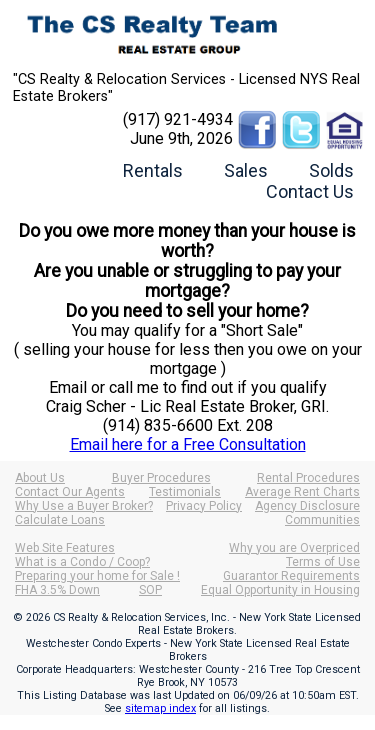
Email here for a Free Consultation (188, 444)
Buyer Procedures (161, 478)
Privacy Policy (204, 506)
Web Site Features (65, 548)
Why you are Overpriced (294, 548)
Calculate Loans (60, 520)
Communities (322, 520)
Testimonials (185, 492)
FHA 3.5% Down (57, 590)
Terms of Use (323, 562)
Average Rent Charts (302, 492)
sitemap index (160, 708)
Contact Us (310, 191)
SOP (150, 590)
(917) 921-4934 (178, 119)
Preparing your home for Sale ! (97, 576)
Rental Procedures (308, 478)
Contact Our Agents (70, 492)
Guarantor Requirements (291, 576)
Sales (246, 170)
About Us (40, 478)
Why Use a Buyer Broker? (84, 506)
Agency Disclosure (307, 506)
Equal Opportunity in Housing (280, 590)
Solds (331, 170)
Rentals (153, 170)
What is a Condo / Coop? (82, 562)
